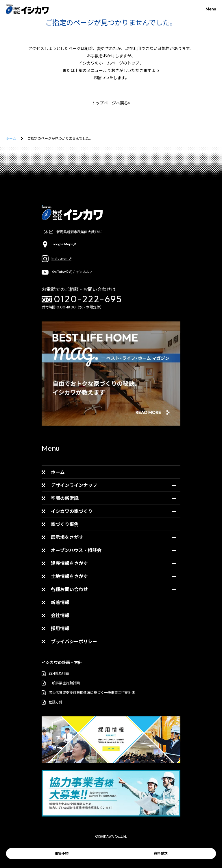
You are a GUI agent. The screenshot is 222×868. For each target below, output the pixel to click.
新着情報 (60, 602)
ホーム (11, 138)
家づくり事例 (65, 524)
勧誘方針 (52, 702)
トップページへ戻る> (111, 103)
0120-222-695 (82, 299)
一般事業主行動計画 (61, 683)
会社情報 (60, 615)
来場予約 (62, 853)
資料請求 (161, 853)
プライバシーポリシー (74, 641)
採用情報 (60, 628)
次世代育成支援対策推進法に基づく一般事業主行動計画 (88, 693)
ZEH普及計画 (55, 674)
